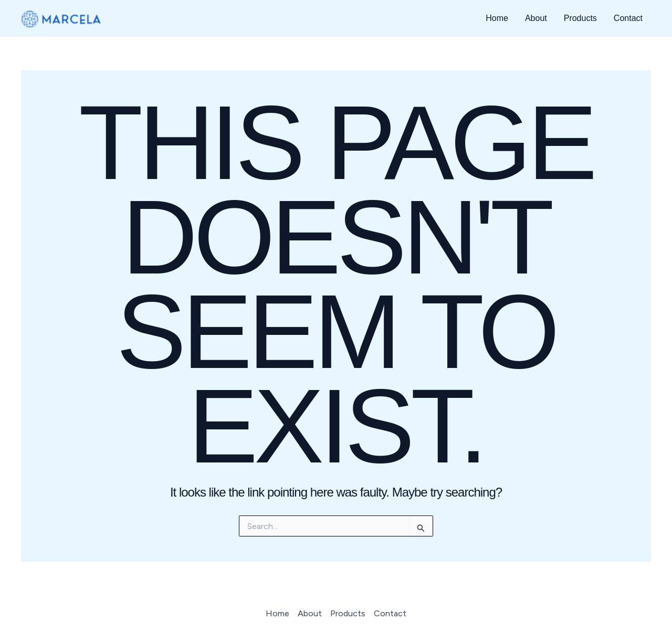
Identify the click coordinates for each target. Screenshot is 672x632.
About (536, 18)
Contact (628, 18)
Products (580, 18)
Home (497, 18)
